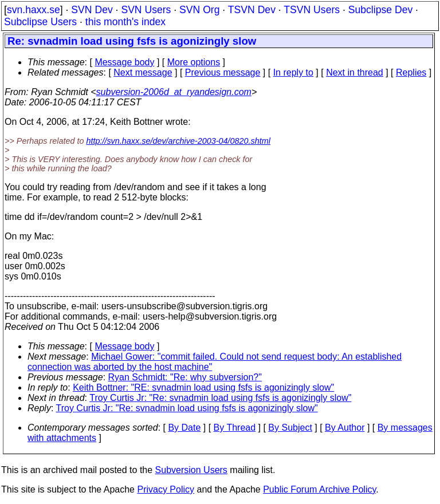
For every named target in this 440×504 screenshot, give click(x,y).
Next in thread (355, 72)
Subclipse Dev (380, 10)
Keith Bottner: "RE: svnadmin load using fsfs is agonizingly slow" (203, 387)
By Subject (290, 428)
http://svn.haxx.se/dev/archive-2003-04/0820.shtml (178, 141)
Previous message (223, 72)
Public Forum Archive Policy (319, 489)
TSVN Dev (252, 10)
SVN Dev (92, 10)
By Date (184, 428)
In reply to (293, 72)
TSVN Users (312, 10)
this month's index (125, 22)
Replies (411, 72)
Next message (143, 72)
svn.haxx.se (34, 10)
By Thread (235, 428)
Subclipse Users (40, 22)
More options (194, 62)
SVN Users (146, 10)
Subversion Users (191, 470)
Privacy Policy (166, 489)
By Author (345, 428)
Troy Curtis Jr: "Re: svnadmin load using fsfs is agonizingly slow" (220, 398)
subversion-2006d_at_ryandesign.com (174, 92)
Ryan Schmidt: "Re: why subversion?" (185, 377)
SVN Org (199, 10)
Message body (124, 62)
